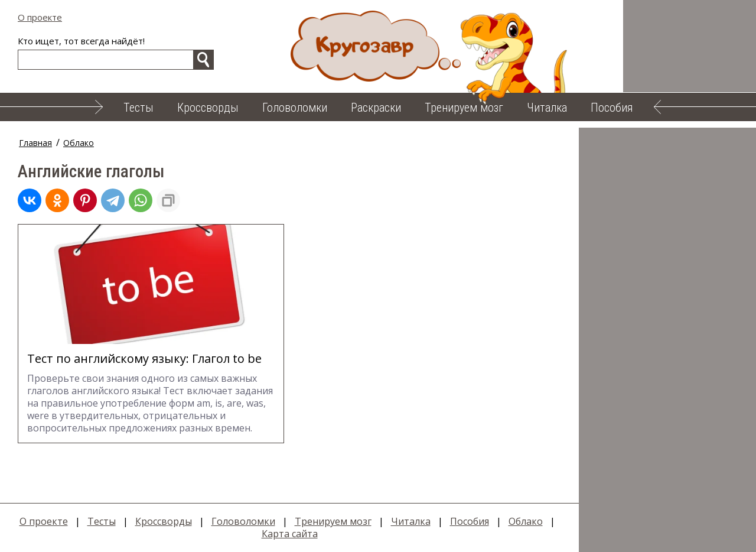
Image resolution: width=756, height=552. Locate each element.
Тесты (139, 108)
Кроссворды (208, 108)
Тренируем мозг (464, 108)
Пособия (612, 108)
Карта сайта (290, 534)
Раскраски (376, 108)
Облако (79, 143)
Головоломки (295, 108)
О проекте (40, 17)
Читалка (547, 108)
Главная (35, 143)
